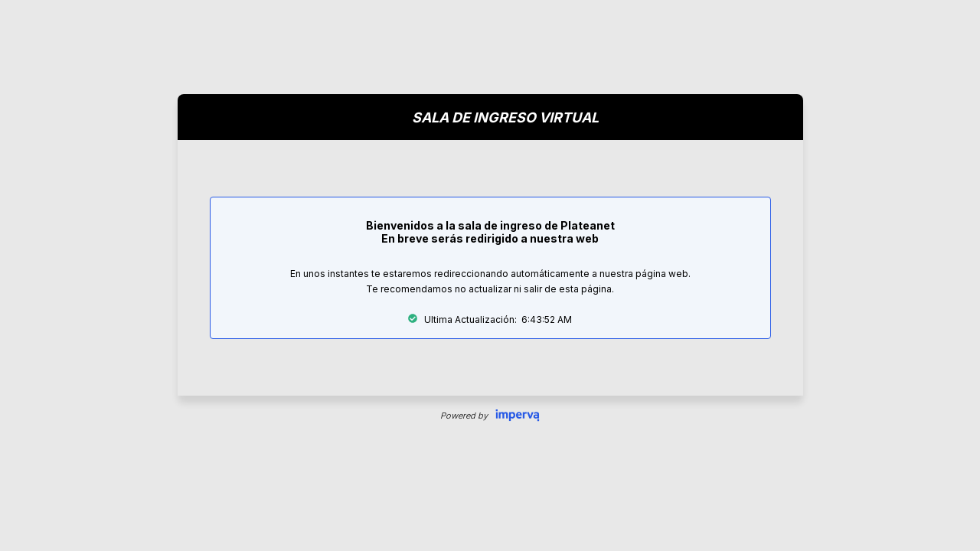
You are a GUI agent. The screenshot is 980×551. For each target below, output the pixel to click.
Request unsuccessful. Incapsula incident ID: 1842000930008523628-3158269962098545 (490, 275)
